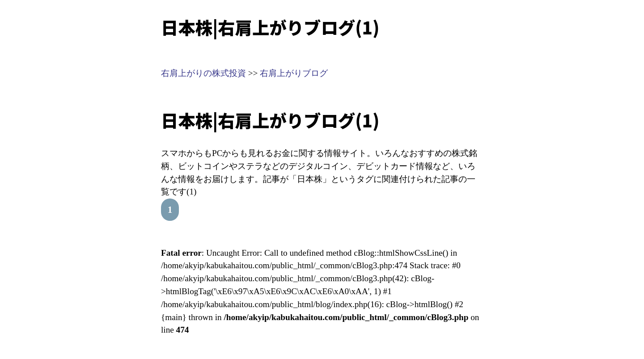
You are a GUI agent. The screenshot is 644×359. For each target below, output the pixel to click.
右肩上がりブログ (294, 73)
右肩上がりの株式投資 (203, 73)
